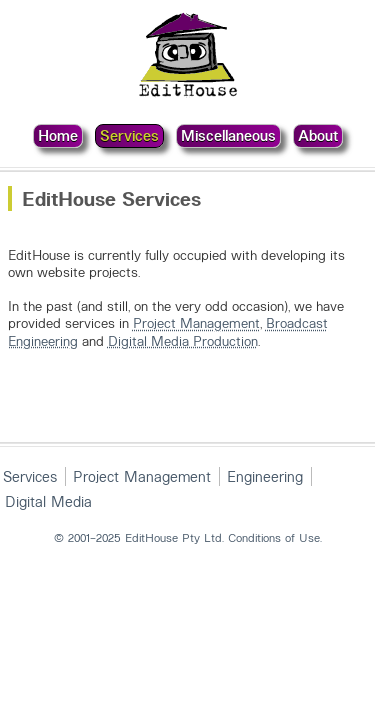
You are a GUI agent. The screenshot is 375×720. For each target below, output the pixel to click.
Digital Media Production (183, 340)
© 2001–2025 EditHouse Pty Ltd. (139, 537)
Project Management (196, 322)
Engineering (265, 476)
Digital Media (48, 501)
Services (129, 135)
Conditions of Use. (275, 537)
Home (58, 135)
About (318, 135)
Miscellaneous (228, 135)
